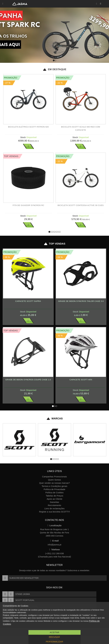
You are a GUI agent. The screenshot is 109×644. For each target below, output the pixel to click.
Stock (23, 137)
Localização (54, 525)
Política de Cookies (54, 493)
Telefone (54, 550)
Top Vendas (54, 244)
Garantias (54, 502)
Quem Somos (54, 480)
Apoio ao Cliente (54, 499)
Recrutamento (54, 505)
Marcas (54, 419)
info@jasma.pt (54, 545)
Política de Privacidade (54, 489)
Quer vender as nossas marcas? (54, 483)
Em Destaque (54, 69)
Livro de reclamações (54, 509)
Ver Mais (28, 146)
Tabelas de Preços (55, 496)
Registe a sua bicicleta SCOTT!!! (54, 512)
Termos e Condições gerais (54, 486)
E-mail (55, 541)
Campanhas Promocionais (54, 477)
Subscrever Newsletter (20, 578)
